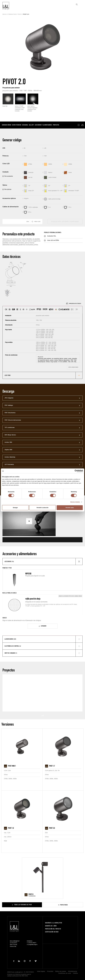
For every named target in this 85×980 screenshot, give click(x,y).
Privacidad (50, 971)
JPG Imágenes (9, 398)
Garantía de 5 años (51, 926)
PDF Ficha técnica (10, 413)
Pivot (19, 14)
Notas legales (41, 971)
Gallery (31, 125)
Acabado (6, 172)
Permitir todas (70, 508)
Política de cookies (61, 971)
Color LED (6, 164)
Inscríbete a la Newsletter (54, 923)
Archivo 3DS (8, 442)
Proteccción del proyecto (53, 929)
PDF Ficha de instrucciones (13, 420)
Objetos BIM (8, 450)
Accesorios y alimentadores (43, 125)
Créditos (75, 973)
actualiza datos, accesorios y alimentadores (65, 221)
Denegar (15, 508)
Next (47, 716)
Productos (12, 14)
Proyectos (56, 125)
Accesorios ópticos (9, 198)
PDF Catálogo (9, 405)
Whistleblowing (72, 971)
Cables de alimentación (11, 207)
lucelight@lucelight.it (33, 945)
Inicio (5, 14)
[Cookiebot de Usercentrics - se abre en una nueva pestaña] (74, 471)
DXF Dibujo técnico (10, 435)
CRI (4, 148)
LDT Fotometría (9, 465)
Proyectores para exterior (11, 88)
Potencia (5, 156)
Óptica (5, 185)
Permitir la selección (42, 508)
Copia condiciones (73, 367)
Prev (38, 716)
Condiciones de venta (65, 973)
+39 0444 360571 (32, 943)
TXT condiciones (10, 428)
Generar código (7, 125)
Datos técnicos (17, 125)
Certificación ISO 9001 (52, 932)
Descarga (25, 125)
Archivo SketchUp (10, 457)
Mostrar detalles (75, 502)
